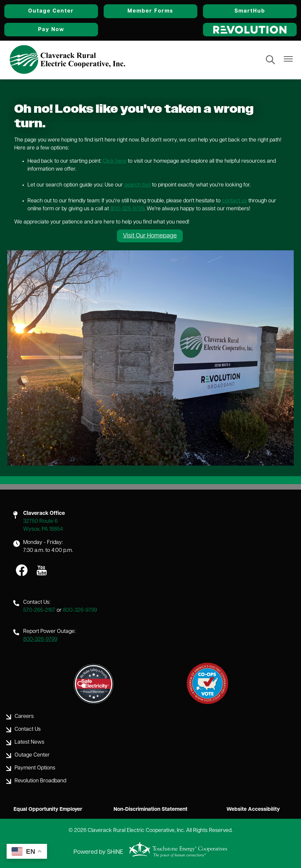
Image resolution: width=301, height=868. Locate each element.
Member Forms (150, 11)
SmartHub (252, 11)
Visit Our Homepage (150, 236)
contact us (234, 201)
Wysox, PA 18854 (43, 529)
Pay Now (49, 29)
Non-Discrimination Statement (151, 809)
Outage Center (49, 11)
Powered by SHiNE (98, 852)
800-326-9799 (127, 209)
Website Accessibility (256, 809)
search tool (137, 185)
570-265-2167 (39, 610)
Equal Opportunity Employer (45, 809)
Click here (115, 161)
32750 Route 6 (40, 521)
